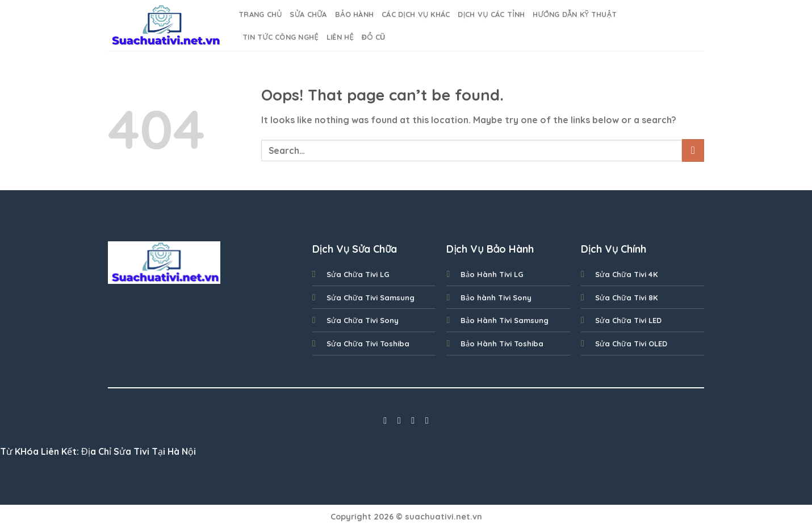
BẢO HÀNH (354, 14)
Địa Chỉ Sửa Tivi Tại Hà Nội (139, 451)
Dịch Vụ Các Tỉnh (491, 14)
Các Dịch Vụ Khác (416, 14)
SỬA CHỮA (308, 14)
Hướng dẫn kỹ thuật (575, 14)
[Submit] (693, 150)
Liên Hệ (340, 37)
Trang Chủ (260, 14)
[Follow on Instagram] (399, 420)
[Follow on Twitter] (413, 420)
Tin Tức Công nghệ (281, 37)
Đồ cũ (374, 37)
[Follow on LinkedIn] (427, 420)
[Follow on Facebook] (385, 420)
